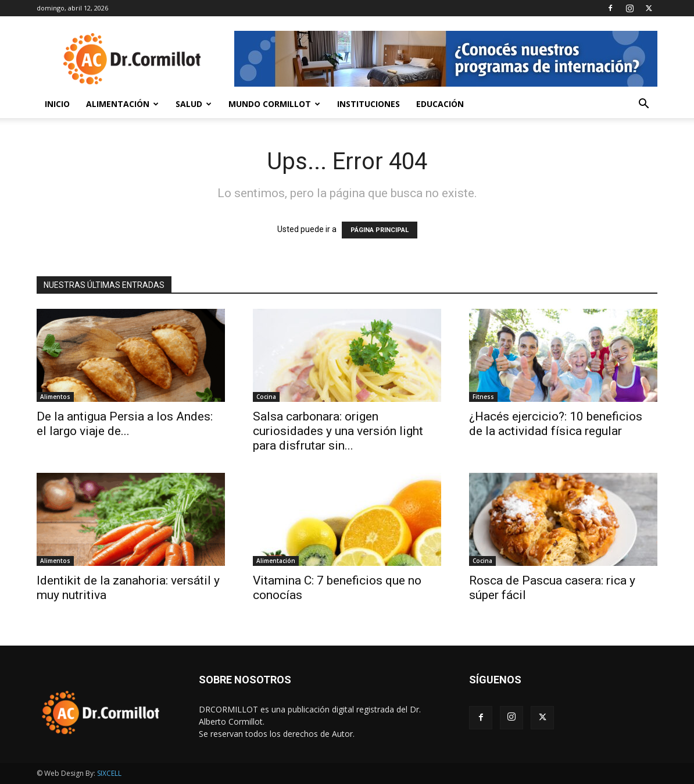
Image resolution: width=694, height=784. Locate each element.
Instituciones (369, 104)
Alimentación (122, 104)
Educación (440, 104)
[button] (643, 105)
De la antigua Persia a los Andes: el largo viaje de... (125, 424)
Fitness (483, 397)
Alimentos (55, 397)
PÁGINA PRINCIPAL (380, 230)
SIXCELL (109, 773)
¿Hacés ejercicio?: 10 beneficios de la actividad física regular (556, 424)
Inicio (57, 104)
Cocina (266, 397)
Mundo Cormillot (274, 104)
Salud (194, 104)
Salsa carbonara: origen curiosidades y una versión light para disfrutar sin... (338, 431)
